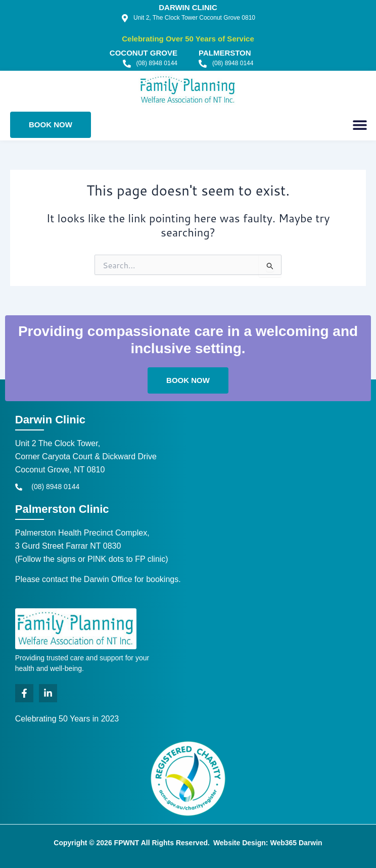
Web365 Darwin (296, 843)
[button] (360, 125)
